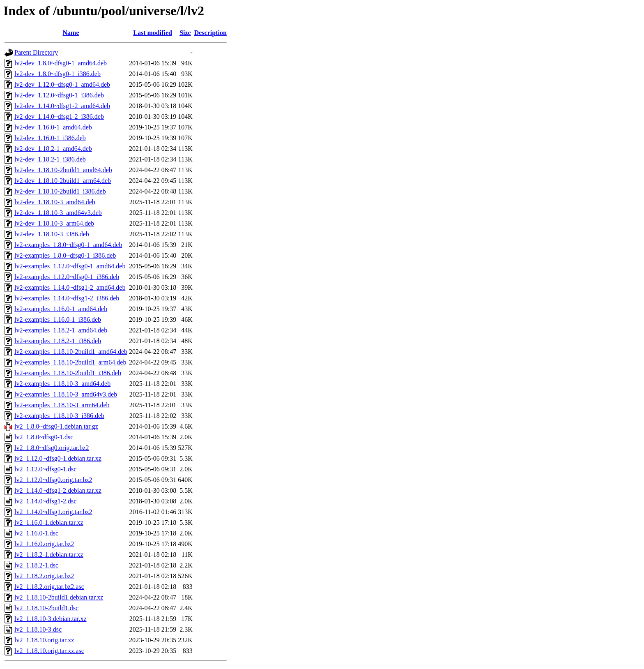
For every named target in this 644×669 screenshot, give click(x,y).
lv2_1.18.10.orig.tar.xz (44, 640)
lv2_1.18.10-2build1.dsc (46, 608)
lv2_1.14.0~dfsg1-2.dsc (45, 501)
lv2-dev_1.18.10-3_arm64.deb (54, 223)
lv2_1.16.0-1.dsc (36, 533)
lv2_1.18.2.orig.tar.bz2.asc (49, 587)
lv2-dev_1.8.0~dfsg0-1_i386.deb (57, 74)
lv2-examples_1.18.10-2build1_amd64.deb (71, 352)
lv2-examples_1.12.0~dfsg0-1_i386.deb (67, 277)
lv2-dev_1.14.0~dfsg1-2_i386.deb (59, 116)
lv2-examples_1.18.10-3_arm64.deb (62, 405)
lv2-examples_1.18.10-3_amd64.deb (62, 384)
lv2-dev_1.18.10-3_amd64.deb (55, 202)
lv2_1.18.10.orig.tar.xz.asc (49, 651)
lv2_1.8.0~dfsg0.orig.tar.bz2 (52, 448)
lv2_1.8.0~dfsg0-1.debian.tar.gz (56, 426)
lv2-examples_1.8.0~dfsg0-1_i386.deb (65, 255)
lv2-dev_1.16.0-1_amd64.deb (53, 127)
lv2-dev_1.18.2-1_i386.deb (50, 159)
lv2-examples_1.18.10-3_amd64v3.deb (66, 394)
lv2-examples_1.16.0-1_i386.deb (58, 320)
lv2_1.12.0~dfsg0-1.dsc (45, 469)
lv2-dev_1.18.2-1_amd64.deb (53, 149)
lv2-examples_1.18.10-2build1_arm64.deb (70, 362)
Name (71, 33)
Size (185, 33)
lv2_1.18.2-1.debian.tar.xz (49, 555)
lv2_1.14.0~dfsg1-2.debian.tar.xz (58, 490)
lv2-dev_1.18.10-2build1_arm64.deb (63, 181)
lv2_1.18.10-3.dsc (38, 629)
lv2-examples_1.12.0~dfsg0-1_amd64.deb (70, 266)
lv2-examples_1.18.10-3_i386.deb (59, 416)
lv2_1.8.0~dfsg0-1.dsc (44, 437)
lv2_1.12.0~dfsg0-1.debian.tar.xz (58, 458)
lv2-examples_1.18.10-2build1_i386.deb (68, 373)
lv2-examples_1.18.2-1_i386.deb (58, 341)
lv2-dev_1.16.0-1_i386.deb (50, 138)
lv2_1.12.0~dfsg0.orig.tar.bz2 (53, 480)
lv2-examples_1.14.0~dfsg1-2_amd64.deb (70, 287)
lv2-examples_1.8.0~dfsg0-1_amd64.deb (68, 245)
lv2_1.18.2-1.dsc (36, 565)
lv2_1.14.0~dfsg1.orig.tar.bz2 (53, 512)
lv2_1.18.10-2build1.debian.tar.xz (59, 597)
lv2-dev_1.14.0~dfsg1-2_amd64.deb (62, 106)
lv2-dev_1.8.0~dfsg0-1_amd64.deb (61, 63)
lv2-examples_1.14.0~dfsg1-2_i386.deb (67, 298)
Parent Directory (36, 52)
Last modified (153, 33)
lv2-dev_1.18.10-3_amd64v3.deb (58, 213)
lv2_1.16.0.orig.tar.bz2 (44, 544)
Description (210, 33)
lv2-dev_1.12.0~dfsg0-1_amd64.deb (62, 84)
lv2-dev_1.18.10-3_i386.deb (52, 234)
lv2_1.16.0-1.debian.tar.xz (49, 523)
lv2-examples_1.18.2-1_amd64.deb (61, 330)
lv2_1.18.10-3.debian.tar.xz (51, 619)
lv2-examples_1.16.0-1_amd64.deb (61, 309)
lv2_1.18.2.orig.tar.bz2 (44, 576)
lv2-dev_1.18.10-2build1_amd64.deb (63, 170)
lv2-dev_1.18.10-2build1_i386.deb (60, 191)
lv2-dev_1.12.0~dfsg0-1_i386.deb (59, 95)
